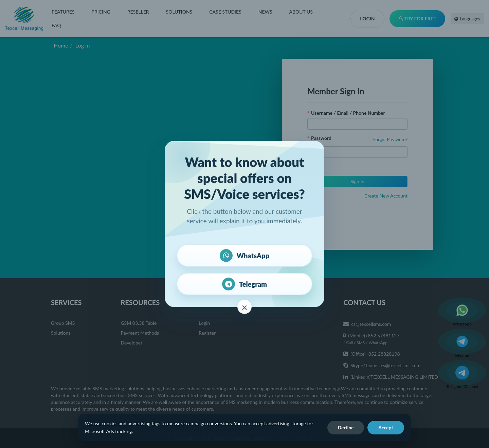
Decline (346, 427)
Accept (386, 427)
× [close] (244, 307)
